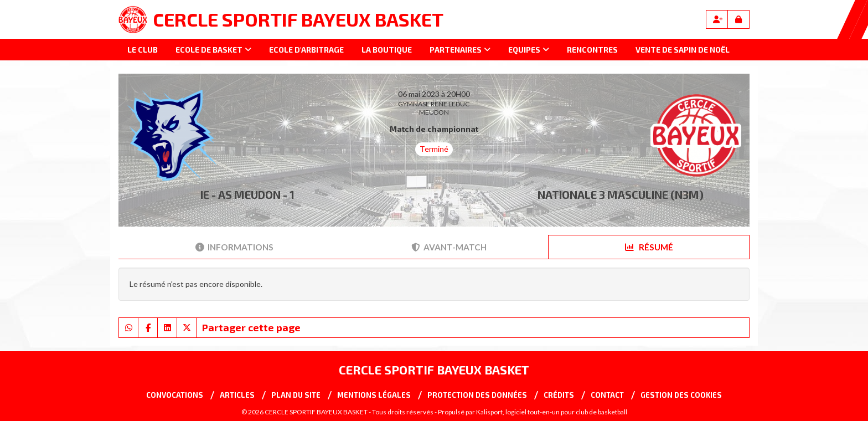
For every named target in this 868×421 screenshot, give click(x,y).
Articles (237, 395)
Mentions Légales (374, 395)
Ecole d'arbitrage (306, 50)
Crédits (559, 395)
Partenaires (460, 50)
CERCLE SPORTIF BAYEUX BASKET (298, 19)
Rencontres (592, 50)
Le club (143, 50)
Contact (607, 395)
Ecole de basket (213, 50)
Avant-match (449, 247)
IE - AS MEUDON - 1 (247, 194)
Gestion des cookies (681, 395)
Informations (234, 247)
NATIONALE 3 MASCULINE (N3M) (621, 194)
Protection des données (477, 395)
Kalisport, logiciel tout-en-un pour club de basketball (552, 412)
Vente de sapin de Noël (683, 50)
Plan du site (296, 395)
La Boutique (387, 50)
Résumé (649, 247)
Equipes (529, 50)
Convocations (175, 395)
